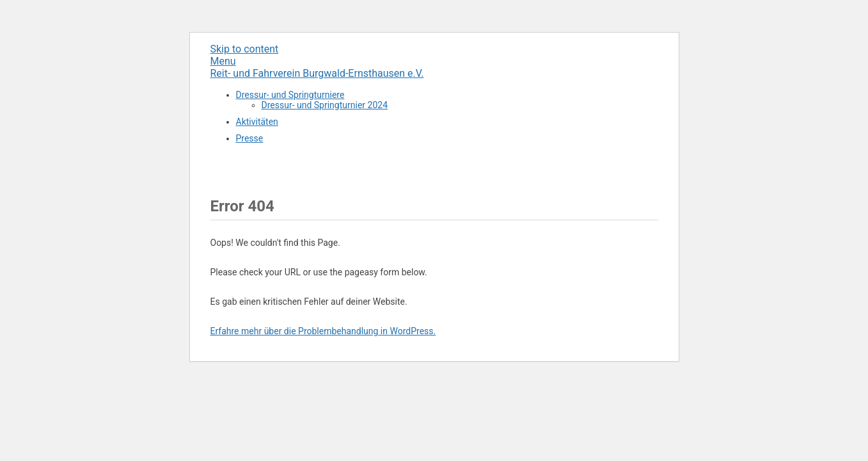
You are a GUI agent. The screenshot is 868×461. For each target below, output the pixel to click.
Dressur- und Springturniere (290, 95)
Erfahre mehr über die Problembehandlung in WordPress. (323, 331)
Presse (250, 138)
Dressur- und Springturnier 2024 (325, 105)
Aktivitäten (257, 122)
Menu (223, 61)
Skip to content (245, 49)
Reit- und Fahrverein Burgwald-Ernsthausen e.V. (317, 73)
